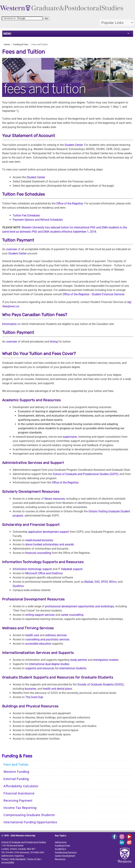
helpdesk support (72, 569)
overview (12, 249)
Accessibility (8, 862)
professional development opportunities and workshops (80, 606)
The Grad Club (34, 697)
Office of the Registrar (70, 203)
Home (7, 44)
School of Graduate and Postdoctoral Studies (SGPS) (86, 474)
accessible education (38, 644)
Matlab (89, 582)
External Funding (16, 779)
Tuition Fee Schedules (26, 215)
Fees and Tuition (16, 765)
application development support (49, 532)
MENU (7, 34)
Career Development (65, 856)
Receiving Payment (18, 801)
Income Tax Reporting (20, 808)
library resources (55, 499)
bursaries (30, 689)
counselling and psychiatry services (47, 639)
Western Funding (16, 772)
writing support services (40, 615)
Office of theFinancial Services (94, 294)
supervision (70, 437)
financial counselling (38, 553)
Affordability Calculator (21, 786)
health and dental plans (57, 689)
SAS (97, 582)
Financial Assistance (19, 793)
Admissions (61, 842)
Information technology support (32, 569)
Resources (60, 859)
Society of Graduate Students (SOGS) (101, 684)
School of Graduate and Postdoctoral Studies (24, 842)
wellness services (56, 635)
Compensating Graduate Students (29, 815)
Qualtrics (18, 586)
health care (32, 635)
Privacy (5, 859)
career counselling (72, 615)
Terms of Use (34, 859)
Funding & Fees (21, 44)
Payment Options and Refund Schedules (38, 220)
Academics (60, 849)
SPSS (104, 582)
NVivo (113, 582)
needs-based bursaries (39, 540)
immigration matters (106, 660)
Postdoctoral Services (66, 852)
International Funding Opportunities (30, 822)
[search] (22, 18)
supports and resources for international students (56, 668)
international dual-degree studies (49, 664)
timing (54, 342)
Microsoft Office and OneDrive (44, 573)
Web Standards (18, 859)
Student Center (74, 145)
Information (9, 324)
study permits (79, 660)
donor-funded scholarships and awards (50, 544)
